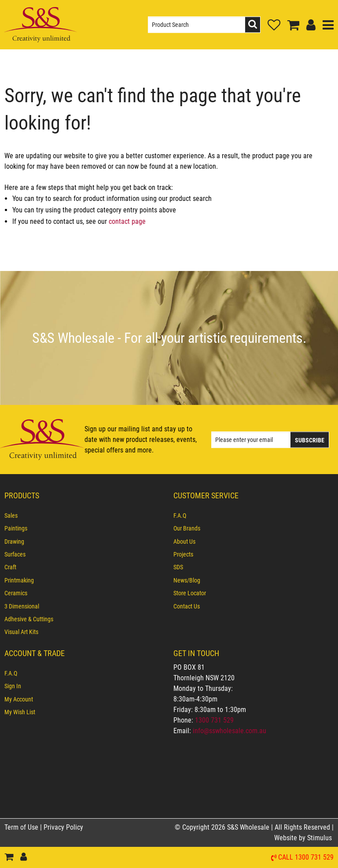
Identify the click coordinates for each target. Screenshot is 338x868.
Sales (11, 516)
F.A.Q (180, 516)
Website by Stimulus (304, 838)
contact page (127, 221)
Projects (183, 554)
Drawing (14, 542)
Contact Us (187, 606)
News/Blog (187, 580)
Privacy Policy (63, 827)
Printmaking (19, 580)
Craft (10, 567)
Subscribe (310, 440)
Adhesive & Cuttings (29, 619)
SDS (178, 567)
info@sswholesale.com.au (230, 731)
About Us (184, 542)
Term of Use (22, 827)
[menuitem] (84, 516)
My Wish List (20, 712)
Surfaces (15, 554)
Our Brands (187, 528)
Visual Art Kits (21, 632)
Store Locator (190, 593)
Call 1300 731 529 (306, 858)
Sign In (13, 686)
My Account (19, 699)
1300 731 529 (214, 720)
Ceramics (16, 593)
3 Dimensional (22, 606)
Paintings (16, 528)
